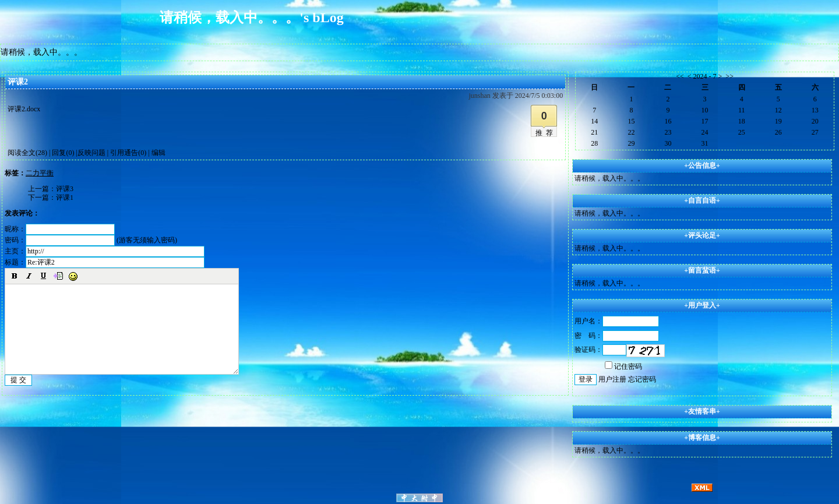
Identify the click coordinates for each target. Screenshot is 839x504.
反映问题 (91, 153)
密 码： (617, 336)
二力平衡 (40, 173)
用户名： (617, 321)
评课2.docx (24, 109)
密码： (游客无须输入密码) (91, 240)
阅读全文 (27, 153)
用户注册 (612, 379)
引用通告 (128, 153)
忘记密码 (642, 379)
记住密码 (623, 366)
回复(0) (63, 153)
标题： (105, 262)
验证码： (600, 350)
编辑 (158, 153)
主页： (105, 251)
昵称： (60, 229)
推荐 (546, 133)
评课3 (65, 189)
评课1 (65, 198)
